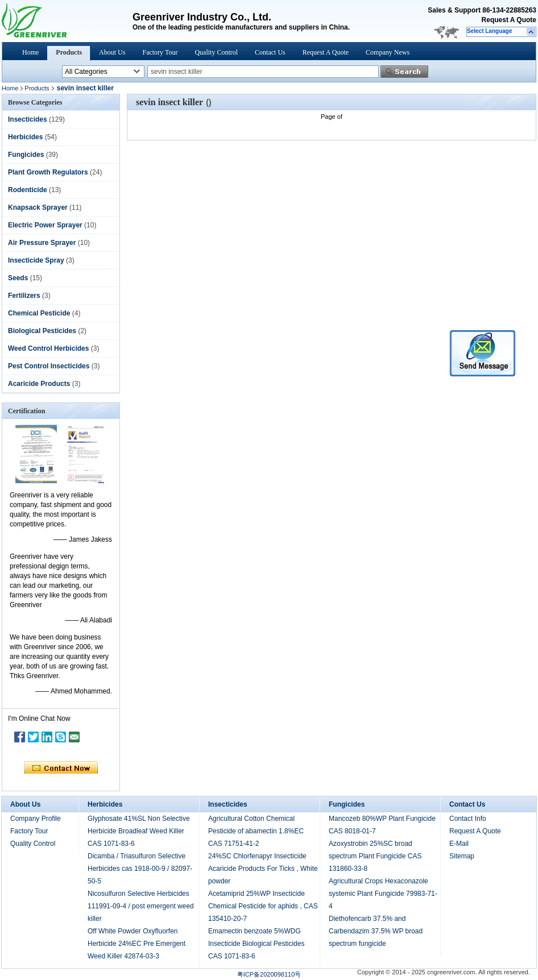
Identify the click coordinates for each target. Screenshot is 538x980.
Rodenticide (28, 190)
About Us (112, 52)
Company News (388, 52)
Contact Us (270, 52)
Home (30, 52)
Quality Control (216, 52)
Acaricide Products (39, 384)
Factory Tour (160, 52)
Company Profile (36, 819)
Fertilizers (24, 296)
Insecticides (28, 119)
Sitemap (462, 856)
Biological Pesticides (42, 331)
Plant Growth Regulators (48, 172)
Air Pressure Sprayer (42, 243)
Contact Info (468, 819)
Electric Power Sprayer (45, 225)
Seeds (18, 278)
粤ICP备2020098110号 (269, 974)
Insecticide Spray (36, 260)
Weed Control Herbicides (48, 348)
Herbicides (25, 137)
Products (69, 52)
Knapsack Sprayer (38, 207)
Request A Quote (509, 20)
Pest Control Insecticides (49, 366)
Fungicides (26, 155)
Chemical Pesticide (39, 313)
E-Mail (459, 844)
